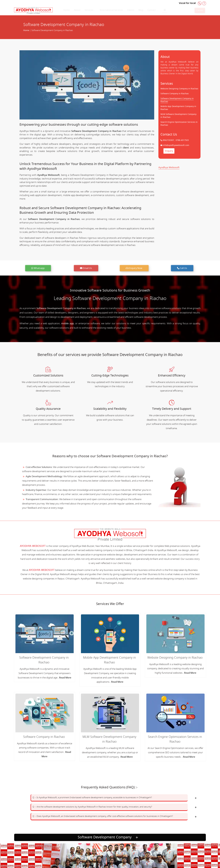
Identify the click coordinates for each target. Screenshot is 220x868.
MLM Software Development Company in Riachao (109, 739)
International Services (111, 10)
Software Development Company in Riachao (96, 131)
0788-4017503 (182, 140)
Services (90, 10)
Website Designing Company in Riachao (179, 89)
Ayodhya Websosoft (49, 175)
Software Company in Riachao (175, 94)
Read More (65, 678)
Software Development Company (109, 837)
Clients (131, 10)
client (126, 148)
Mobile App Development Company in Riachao (109, 660)
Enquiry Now (134, 268)
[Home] (33, 10)
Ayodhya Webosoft (169, 167)
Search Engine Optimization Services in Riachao (175, 739)
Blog (141, 10)
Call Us (182, 268)
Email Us (86, 268)
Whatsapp (38, 268)
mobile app (67, 323)
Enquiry (169, 151)
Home (67, 10)
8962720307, (169, 140)
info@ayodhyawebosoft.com (176, 145)
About (77, 10)
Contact (153, 10)
